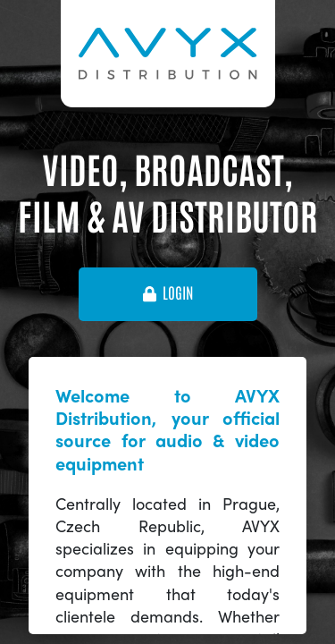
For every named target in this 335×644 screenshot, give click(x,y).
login (168, 293)
